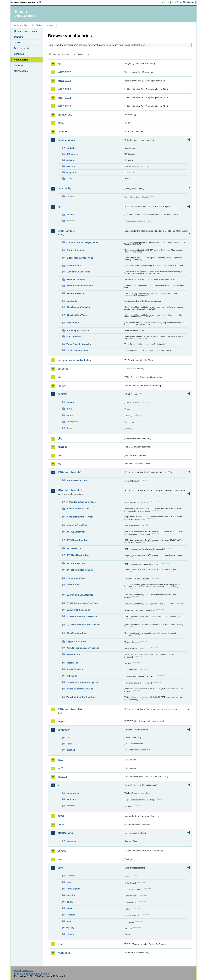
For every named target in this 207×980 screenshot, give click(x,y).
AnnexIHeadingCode (77, 480)
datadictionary (66, 140)
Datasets (19, 37)
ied (59, 464)
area (69, 882)
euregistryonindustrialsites (74, 360)
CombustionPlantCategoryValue (82, 242)
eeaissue (71, 166)
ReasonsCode (73, 654)
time (69, 921)
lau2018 (62, 777)
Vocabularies (21, 60)
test (60, 859)
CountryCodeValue (76, 250)
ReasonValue (73, 323)
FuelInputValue (74, 266)
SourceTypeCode (75, 669)
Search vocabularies (61, 54)
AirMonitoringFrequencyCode (81, 502)
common (63, 132)
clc (68, 738)
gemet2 (62, 394)
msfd (61, 816)
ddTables (71, 160)
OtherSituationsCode (77, 633)
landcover (64, 730)
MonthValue (72, 301)
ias (59, 455)
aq (59, 64)
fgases (62, 386)
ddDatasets (72, 154)
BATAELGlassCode (76, 532)
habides (62, 447)
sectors (70, 806)
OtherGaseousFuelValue (78, 307)
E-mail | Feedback (23, 970)
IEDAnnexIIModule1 (70, 472)
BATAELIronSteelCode (78, 540)
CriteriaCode (73, 585)
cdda (61, 123)
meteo (70, 908)
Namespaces (21, 71)
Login (167, 2)
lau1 (60, 760)
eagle (69, 744)
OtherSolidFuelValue (77, 315)
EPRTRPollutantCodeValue (80, 258)
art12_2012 (64, 72)
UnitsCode (72, 676)
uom (60, 868)
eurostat (63, 369)
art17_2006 (64, 89)
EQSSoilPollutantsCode (78, 610)
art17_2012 (64, 98)
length (70, 902)
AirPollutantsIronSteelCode (80, 517)
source (70, 415)
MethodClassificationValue (80, 286)
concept (70, 402)
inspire (62, 721)
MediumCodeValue (76, 279)
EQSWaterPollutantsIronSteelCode (84, 625)
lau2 (60, 768)
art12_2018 (64, 81)
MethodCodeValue (75, 293)
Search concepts (84, 54)
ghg (60, 438)
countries (71, 841)
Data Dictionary (38, 25)
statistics (71, 915)
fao (60, 377)
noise (61, 824)
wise (60, 944)
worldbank (64, 953)
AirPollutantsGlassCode (78, 509)
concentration (73, 889)
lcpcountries (73, 793)
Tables (17, 42)
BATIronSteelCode (76, 563)
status (70, 178)
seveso (62, 851)
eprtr (60, 207)
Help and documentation (27, 31)
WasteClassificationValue (79, 344)
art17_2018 (64, 106)
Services (19, 65)
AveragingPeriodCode (77, 525)
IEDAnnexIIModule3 (70, 490)
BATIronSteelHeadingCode (80, 570)
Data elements (22, 48)
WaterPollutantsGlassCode (80, 689)
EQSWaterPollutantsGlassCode (82, 616)
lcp (59, 785)
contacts (71, 148)
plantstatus (72, 799)
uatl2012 (71, 750)
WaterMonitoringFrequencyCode (82, 682)
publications (65, 833)
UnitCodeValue (74, 336)
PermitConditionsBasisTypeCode (83, 648)
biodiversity (65, 115)
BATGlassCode (74, 548)
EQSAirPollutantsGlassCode (81, 595)
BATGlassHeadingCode (78, 555)
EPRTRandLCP (67, 231)
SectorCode (72, 663)
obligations (72, 172)
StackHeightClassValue (78, 330)
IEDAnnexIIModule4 (70, 709)
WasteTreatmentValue (77, 350)
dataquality (64, 188)
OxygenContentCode (77, 641)
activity (70, 215)
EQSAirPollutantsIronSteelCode (82, 603)
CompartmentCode (76, 578)
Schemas (19, 54)
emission (71, 895)
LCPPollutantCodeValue (78, 272)
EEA (27, 2)
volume (70, 934)
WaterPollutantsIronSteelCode (81, 697)
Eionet (27, 25)
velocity (70, 928)
